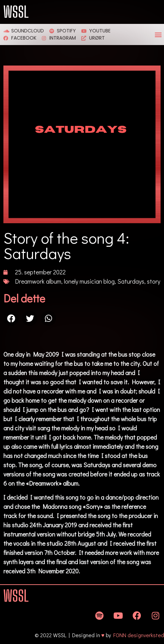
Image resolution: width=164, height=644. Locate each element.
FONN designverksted (139, 635)
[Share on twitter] (30, 318)
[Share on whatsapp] (48, 318)
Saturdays (131, 281)
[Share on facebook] (11, 318)
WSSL (16, 12)
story (154, 281)
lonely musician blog (89, 281)
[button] (158, 35)
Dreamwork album (38, 281)
